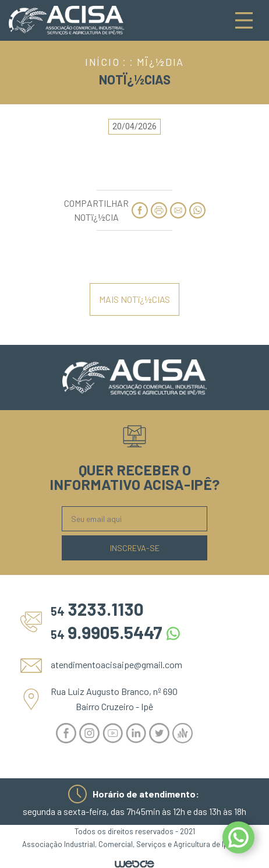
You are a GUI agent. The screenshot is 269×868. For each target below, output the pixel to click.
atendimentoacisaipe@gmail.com (116, 664)
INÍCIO (102, 62)
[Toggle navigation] (244, 20)
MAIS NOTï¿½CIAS (134, 299)
